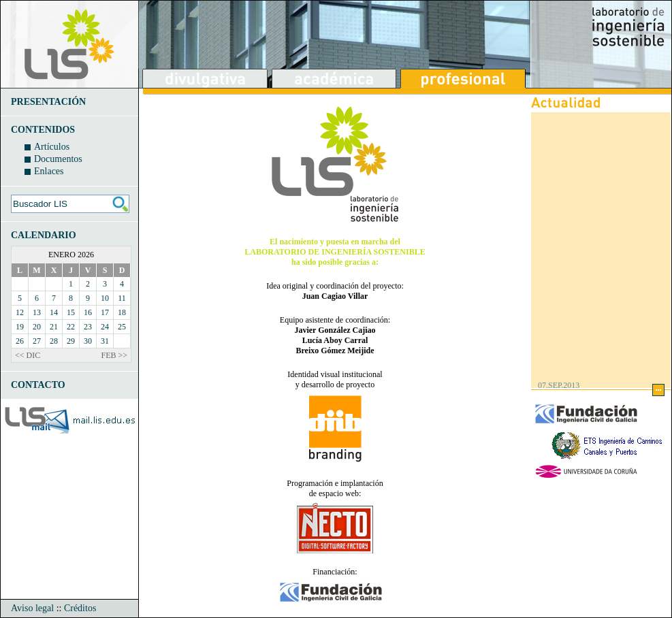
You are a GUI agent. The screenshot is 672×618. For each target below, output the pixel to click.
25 (122, 327)
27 (37, 341)
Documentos (58, 159)
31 (105, 341)
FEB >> (114, 355)
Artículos (52, 147)
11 (122, 298)
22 (71, 327)
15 (71, 312)
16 (88, 312)
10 (105, 298)
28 (54, 341)
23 (88, 327)
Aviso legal (32, 608)
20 (37, 327)
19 (20, 327)
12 (20, 312)
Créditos (80, 608)
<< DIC (28, 355)
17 (105, 312)
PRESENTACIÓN (48, 102)
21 (54, 327)
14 (54, 312)
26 (20, 341)
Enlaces (49, 171)
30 (88, 341)
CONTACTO (38, 385)
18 (122, 312)
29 (71, 341)
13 (37, 312)
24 (105, 327)
